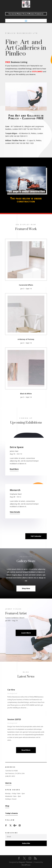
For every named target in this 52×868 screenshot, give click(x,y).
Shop (7, 806)
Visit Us (8, 783)
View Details (15, 512)
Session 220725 (14, 719)
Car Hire (11, 690)
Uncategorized (12, 693)
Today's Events (12, 813)
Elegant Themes (25, 862)
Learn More (26, 633)
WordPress (26, 865)
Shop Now (26, 588)
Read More (14, 469)
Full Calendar (36, 536)
